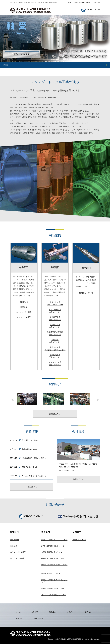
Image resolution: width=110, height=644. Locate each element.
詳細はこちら (55, 414)
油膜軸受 (24, 307)
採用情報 (88, 612)
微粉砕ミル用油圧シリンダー (53, 558)
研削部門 (86, 268)
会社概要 (35, 612)
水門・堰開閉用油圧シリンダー (54, 546)
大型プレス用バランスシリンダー (54, 540)
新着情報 (19, 618)
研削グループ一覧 (86, 293)
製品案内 (53, 612)
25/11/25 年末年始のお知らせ (24, 449)
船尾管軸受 (24, 302)
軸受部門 (24, 267)
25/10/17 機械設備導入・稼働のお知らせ (28, 458)
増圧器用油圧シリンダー (51, 573)
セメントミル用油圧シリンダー (54, 595)
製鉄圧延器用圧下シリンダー (53, 588)
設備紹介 (70, 612)
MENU (5, 65)
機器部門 (55, 267)
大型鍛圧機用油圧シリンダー (53, 552)
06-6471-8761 (91, 10)
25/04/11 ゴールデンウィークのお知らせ (28, 476)
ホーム (18, 612)
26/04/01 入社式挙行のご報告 (24, 440)
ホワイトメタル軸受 (24, 312)
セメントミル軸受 (24, 317)
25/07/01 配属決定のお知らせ (24, 467)
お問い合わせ (38, 618)
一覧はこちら (32, 487)
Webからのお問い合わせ (78, 516)
